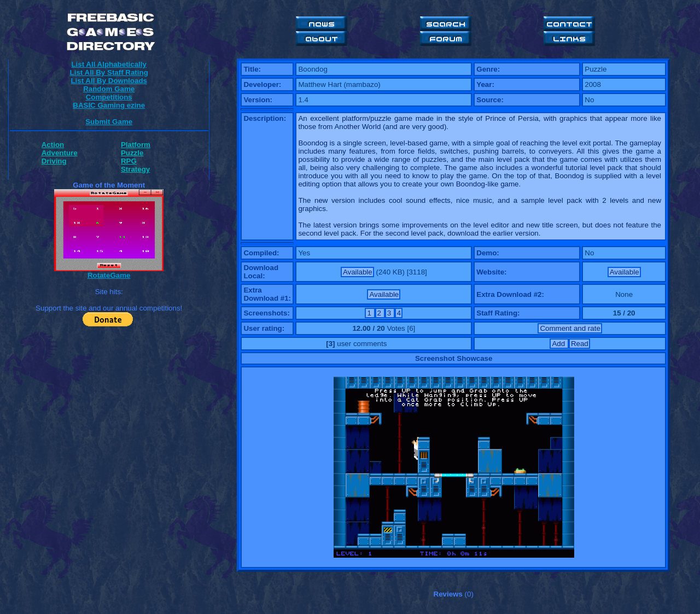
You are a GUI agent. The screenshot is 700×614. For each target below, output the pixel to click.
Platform (136, 145)
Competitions (109, 97)
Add (559, 344)
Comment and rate (570, 328)
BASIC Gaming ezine (109, 105)
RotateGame (109, 275)
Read (580, 344)
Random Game (109, 89)
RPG (129, 161)
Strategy (135, 169)
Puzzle (132, 153)
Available (358, 272)
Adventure (60, 153)
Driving (54, 161)
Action (53, 145)
